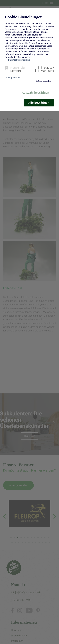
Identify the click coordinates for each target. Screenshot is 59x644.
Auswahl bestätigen (35, 93)
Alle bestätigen (39, 103)
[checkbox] (6, 68)
